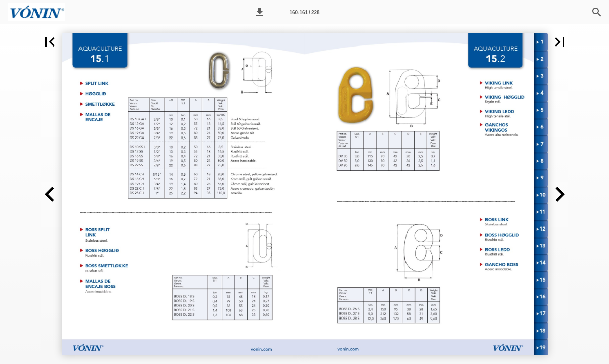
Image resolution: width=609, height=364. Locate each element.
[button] (260, 12)
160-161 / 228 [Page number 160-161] (304, 12)
